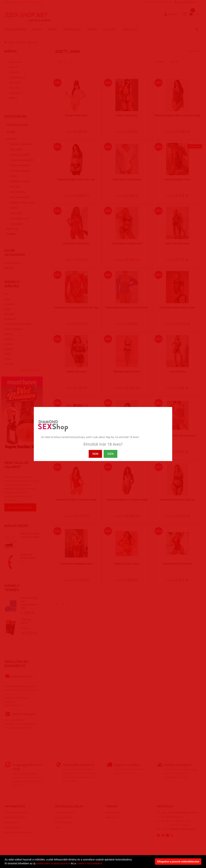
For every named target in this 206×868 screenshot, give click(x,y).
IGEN (110, 454)
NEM (95, 454)
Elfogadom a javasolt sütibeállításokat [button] (178, 862)
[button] (104, 864)
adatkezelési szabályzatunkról (53, 863)
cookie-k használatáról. (90, 863)
